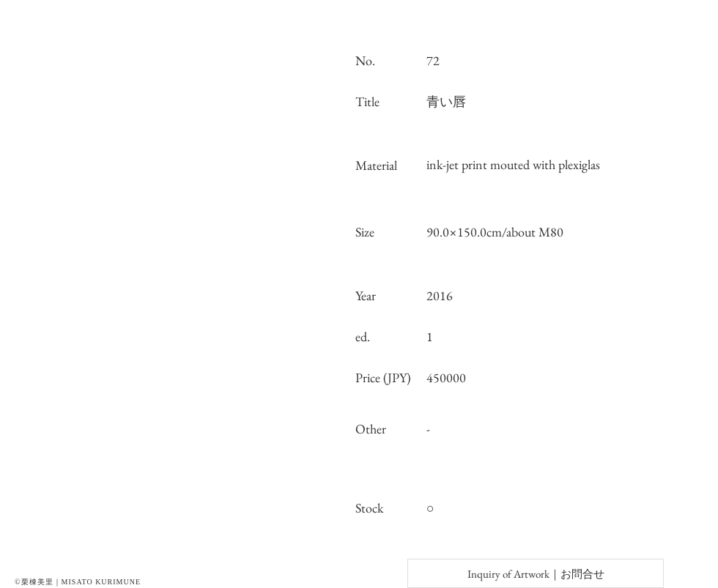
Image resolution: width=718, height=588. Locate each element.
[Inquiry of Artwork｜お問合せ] (536, 573)
